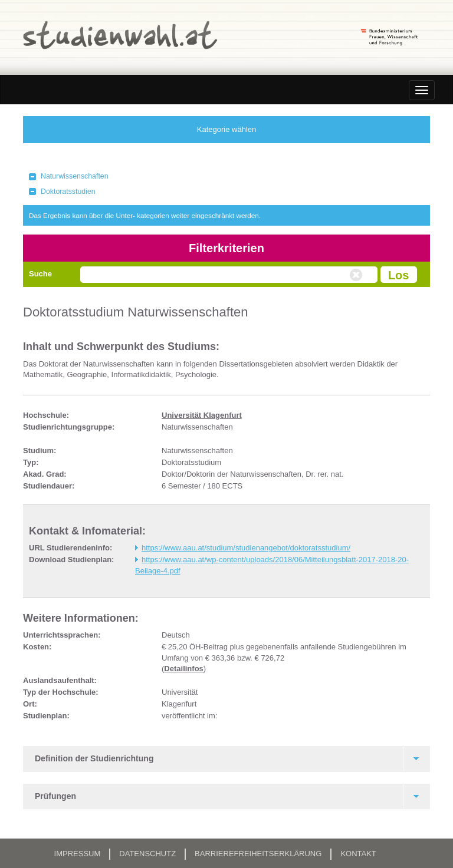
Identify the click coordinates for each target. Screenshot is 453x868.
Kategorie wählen (226, 129)
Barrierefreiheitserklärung (258, 854)
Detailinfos (183, 669)
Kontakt (358, 854)
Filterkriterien (226, 248)
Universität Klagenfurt (202, 415)
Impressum (78, 854)
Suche (40, 274)
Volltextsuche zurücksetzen (357, 275)
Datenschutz (147, 854)
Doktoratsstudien (68, 192)
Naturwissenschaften (75, 176)
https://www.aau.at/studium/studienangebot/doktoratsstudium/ (246, 548)
